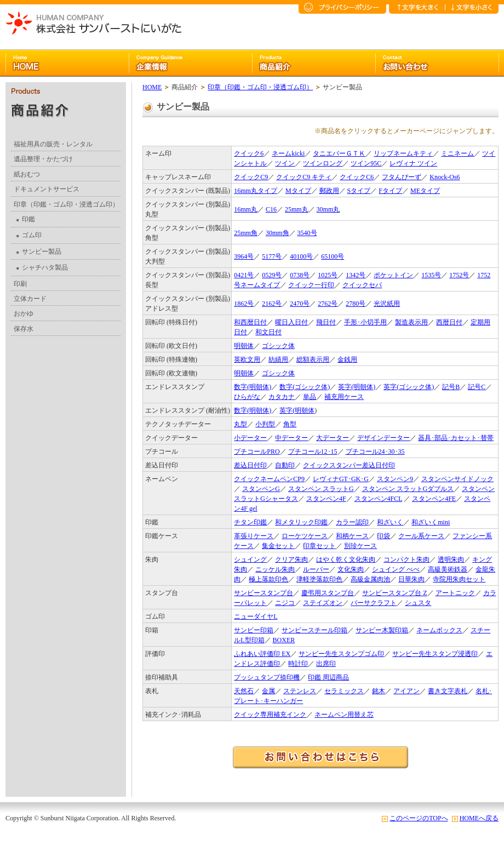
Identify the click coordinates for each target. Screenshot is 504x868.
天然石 (244, 691)
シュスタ (418, 603)
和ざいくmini (431, 522)
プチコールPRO (257, 452)
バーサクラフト (374, 603)
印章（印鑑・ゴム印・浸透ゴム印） (66, 204)
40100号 (301, 256)
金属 (268, 691)
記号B (451, 387)
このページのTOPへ (419, 818)
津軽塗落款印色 (319, 579)
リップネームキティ (403, 153)
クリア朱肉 (291, 559)
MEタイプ (425, 191)
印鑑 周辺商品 (328, 677)
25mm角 (246, 233)
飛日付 (326, 322)
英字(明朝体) (357, 387)
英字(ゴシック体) (409, 387)
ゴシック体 (278, 346)
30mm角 (277, 233)
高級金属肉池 (370, 579)
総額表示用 (313, 359)
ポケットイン (393, 275)
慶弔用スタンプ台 (328, 593)
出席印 (326, 664)
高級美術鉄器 (448, 569)
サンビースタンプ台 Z (394, 593)
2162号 (272, 304)
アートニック (455, 593)
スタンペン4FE (434, 499)
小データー (250, 438)
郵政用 (329, 191)
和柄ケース (352, 536)
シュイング (250, 559)
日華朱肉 (411, 579)
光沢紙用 (387, 304)
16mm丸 (246, 209)
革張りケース (254, 536)
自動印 (285, 465)
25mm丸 (297, 209)
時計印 (298, 664)
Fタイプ (390, 191)
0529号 (272, 275)
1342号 (356, 275)
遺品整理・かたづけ (43, 159)
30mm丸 (328, 209)
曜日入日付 (291, 322)
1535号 (431, 275)
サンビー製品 (39, 252)
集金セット (278, 546)
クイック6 (249, 153)
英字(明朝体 (297, 410)
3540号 (307, 233)
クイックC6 (357, 177)
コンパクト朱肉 (406, 559)
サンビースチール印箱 (314, 630)
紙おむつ (27, 174)
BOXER (284, 640)
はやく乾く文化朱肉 (346, 559)
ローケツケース (305, 536)
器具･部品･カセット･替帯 (456, 438)
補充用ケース (344, 397)
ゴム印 (29, 235)
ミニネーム (457, 153)
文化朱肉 (351, 569)
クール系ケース (421, 536)
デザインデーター (383, 438)
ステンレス (300, 691)
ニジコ (285, 603)
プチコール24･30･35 (375, 452)
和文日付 (268, 332)
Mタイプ (298, 191)
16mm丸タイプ (256, 191)
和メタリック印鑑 (301, 522)
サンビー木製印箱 (382, 630)
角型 (290, 424)
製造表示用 (411, 322)
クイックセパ (362, 285)
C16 (271, 209)
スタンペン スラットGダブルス (408, 489)
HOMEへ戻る (479, 818)
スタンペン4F (326, 499)
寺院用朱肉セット (459, 579)
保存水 (24, 329)
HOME (152, 87)
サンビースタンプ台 (264, 593)
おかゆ (24, 313)
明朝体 (244, 346)
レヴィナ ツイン (413, 163)
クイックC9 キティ (304, 177)
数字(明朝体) (253, 387)
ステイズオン (323, 603)
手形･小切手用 (365, 322)
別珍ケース (360, 546)
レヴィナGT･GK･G (341, 479)
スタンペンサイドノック (457, 479)
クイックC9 (251, 177)
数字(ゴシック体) (305, 387)
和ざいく (390, 522)
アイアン (406, 691)
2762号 (328, 304)
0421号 (244, 275)
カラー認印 (352, 522)
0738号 (300, 275)
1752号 (459, 275)
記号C (477, 387)
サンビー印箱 (254, 630)
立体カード (30, 299)
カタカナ (282, 397)
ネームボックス (439, 630)
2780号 (356, 304)
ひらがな (247, 397)
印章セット (319, 546)
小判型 (265, 424)
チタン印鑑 (250, 522)
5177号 (272, 256)
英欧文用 (247, 359)
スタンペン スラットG (321, 489)
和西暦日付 (250, 322)
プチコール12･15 (313, 452)
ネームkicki (288, 153)
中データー (291, 438)
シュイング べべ (396, 569)
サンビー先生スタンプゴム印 (341, 654)
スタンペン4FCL (379, 499)
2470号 (300, 304)
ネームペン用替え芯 (344, 715)
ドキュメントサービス (47, 189)
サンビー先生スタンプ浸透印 (435, 654)
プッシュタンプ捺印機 (267, 677)
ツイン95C (366, 163)
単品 (310, 397)
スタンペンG (261, 489)
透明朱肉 (451, 559)
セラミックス (344, 691)
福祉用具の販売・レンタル (53, 144)
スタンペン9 (395, 479)
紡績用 (278, 359)
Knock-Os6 (445, 177)
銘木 (379, 691)
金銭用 (347, 359)
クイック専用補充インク (270, 715)
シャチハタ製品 (42, 267)
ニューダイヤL (256, 616)
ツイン (285, 163)
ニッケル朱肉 (275, 569)
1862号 (244, 304)
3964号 (244, 256)
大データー (333, 438)
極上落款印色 (268, 579)
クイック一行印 (311, 285)
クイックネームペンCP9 (269, 479)
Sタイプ (359, 191)
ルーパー (316, 569)
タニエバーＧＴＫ (339, 153)
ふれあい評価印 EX (262, 654)
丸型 (240, 424)
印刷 (20, 284)
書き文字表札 (448, 691)
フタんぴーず (402, 177)
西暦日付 (449, 322)
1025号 (328, 275)
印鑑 (26, 219)
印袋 (383, 536)
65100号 (333, 256)
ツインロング (323, 163)
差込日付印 (250, 465)
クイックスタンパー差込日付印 (349, 465)
